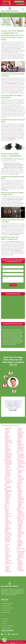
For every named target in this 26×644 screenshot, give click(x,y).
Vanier (19, 538)
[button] (11, 373)
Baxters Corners (9, 442)
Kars (6, 547)
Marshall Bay (20, 436)
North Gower (20, 457)
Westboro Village (21, 557)
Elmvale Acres (8, 513)
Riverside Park (21, 499)
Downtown (7, 503)
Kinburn (7, 554)
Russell (19, 507)
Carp (6, 469)
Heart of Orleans (9, 534)
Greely (7, 526)
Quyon (19, 485)
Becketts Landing (9, 443)
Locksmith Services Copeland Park (11, 14)
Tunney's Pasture (21, 534)
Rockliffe (20, 505)
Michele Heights (21, 447)
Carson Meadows (9, 470)
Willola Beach (21, 564)
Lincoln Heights (8, 561)
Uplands (20, 535)
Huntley (7, 546)
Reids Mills (20, 492)
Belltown (7, 447)
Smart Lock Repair (6, 610)
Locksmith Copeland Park (14, 642)
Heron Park (8, 538)
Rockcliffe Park (21, 503)
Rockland (20, 504)
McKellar (20, 443)
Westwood (20, 561)
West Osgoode (21, 554)
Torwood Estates (21, 532)
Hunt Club (7, 545)
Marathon (20, 431)
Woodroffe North (21, 570)
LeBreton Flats (8, 555)
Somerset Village (21, 519)
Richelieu (20, 493)
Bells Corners (8, 446)
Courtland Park (8, 494)
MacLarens (8, 569)
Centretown (8, 480)
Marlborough (20, 435)
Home (2, 14)
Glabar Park (8, 522)
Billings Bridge (8, 450)
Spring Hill (20, 524)
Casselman (8, 473)
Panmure (20, 476)
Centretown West (9, 481)
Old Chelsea (20, 461)
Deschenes (8, 500)
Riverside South (21, 500)
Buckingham (8, 457)
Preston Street (21, 480)
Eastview (7, 511)
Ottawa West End (21, 470)
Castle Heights (8, 474)
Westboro (20, 555)
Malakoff (7, 570)
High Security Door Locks (7, 604)
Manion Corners (9, 572)
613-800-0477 (19, 2)
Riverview (20, 501)
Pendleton (20, 477)
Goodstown (8, 524)
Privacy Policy (5, 619)
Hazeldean (7, 532)
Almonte (7, 429)
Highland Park (8, 539)
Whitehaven (20, 562)
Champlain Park (8, 482)
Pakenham (20, 473)
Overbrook (20, 471)
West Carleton (21, 553)
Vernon (19, 539)
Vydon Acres (20, 543)
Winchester (20, 565)
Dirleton (7, 501)
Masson (19, 439)
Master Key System (6, 606)
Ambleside (7, 432)
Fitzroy (7, 515)
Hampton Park (8, 528)
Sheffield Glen (21, 512)
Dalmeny (7, 499)
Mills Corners (20, 448)
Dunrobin (7, 509)
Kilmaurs (7, 553)
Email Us (5, 634)
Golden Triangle (8, 523)
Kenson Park (8, 551)
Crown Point (8, 496)
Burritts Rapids (8, 458)
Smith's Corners (21, 515)
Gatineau (7, 520)
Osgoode (20, 465)
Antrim (7, 434)
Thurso (19, 530)
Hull (6, 543)
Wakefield (20, 545)
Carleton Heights (9, 463)
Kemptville (7, 549)
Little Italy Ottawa (9, 564)
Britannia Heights (9, 454)
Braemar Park (8, 451)
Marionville (20, 434)
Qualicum (20, 481)
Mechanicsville (21, 444)
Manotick (20, 429)
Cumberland (8, 497)
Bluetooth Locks (6, 621)
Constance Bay (8, 490)
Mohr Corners (21, 450)
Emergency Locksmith (7, 628)
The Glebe (20, 528)
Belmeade (7, 448)
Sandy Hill (20, 511)
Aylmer (7, 435)
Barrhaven (7, 439)
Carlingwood (8, 467)
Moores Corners (21, 454)
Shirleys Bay (20, 513)
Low (6, 565)
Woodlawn (20, 566)
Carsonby (7, 471)
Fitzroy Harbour (8, 516)
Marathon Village (21, 432)
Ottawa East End (21, 466)
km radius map (13, 307)
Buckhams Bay (8, 455)
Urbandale (20, 536)
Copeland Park (8, 492)
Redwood (20, 489)
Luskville (7, 568)
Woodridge (20, 569)
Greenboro (7, 527)
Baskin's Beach (8, 440)
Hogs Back (8, 542)
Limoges (7, 559)
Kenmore (7, 550)
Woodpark (20, 568)
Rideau (19, 496)
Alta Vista (7, 431)
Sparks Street (21, 523)
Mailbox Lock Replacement (8, 626)
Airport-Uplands (8, 428)
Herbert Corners (9, 535)
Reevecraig (20, 490)
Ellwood (7, 512)
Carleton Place (8, 465)
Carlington (7, 466)
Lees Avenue (8, 557)
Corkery (7, 493)
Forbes (7, 517)
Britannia (7, 452)
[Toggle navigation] (23, 9)
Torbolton (20, 531)
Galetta (7, 519)
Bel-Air (7, 444)
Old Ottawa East (21, 462)
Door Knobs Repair (6, 612)
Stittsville (20, 526)
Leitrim (7, 558)
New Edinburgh (21, 455)
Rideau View (20, 497)
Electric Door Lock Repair (7, 608)
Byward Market (8, 462)
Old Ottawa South (21, 463)
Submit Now (13, 285)
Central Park (8, 476)
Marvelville (20, 438)
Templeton (20, 527)
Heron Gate (8, 536)
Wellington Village (21, 551)
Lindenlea (7, 562)
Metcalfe (20, 446)
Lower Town (8, 566)
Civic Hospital (8, 486)
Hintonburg (8, 540)
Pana (19, 474)
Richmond (20, 494)
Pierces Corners (21, 478)
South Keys (20, 520)
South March (20, 522)
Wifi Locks (4, 623)
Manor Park (20, 428)
